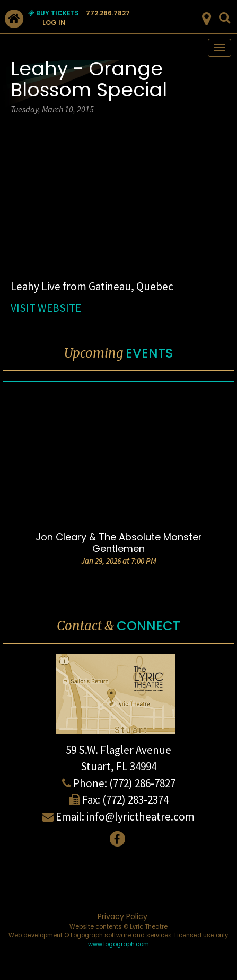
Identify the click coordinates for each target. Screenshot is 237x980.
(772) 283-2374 (135, 800)
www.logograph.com (118, 944)
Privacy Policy (122, 916)
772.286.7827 (108, 13)
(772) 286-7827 (142, 783)
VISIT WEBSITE (46, 308)
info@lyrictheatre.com (141, 817)
